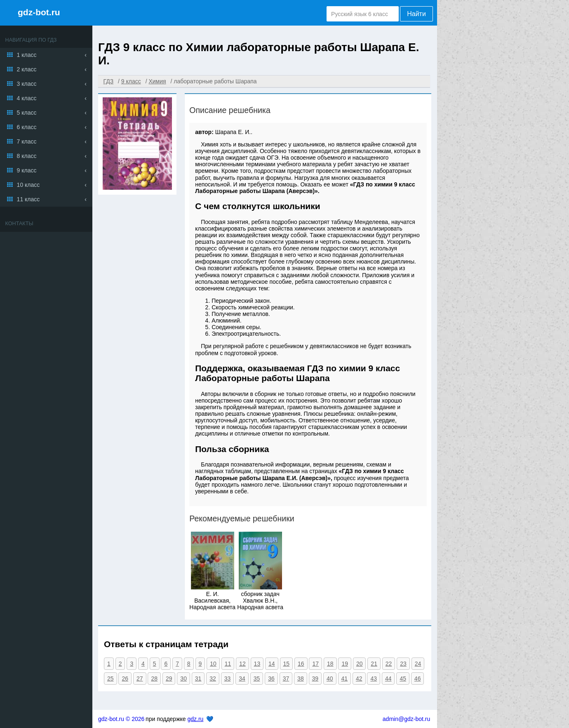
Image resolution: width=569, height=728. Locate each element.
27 (140, 679)
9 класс (27, 170)
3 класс (27, 84)
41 (345, 679)
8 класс (27, 156)
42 (359, 679)
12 (242, 664)
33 (228, 679)
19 (345, 664)
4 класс (27, 98)
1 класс (27, 55)
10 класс (28, 185)
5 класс (27, 113)
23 (403, 664)
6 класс (27, 127)
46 (418, 679)
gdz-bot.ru (39, 12)
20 (360, 664)
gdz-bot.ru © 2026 (121, 719)
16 (301, 664)
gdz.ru (195, 719)
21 (374, 664)
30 (183, 679)
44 (388, 679)
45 (403, 679)
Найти (416, 14)
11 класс (28, 199)
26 (125, 679)
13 (257, 664)
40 (330, 679)
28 (154, 679)
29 (169, 679)
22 (389, 664)
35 (257, 679)
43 (374, 679)
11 (228, 664)
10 (213, 664)
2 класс (27, 69)
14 (272, 664)
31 (198, 679)
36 (271, 679)
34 (242, 679)
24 (418, 664)
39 (315, 679)
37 (286, 679)
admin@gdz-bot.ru (406, 719)
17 (315, 664)
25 (111, 679)
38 (301, 679)
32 (213, 679)
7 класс (27, 141)
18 (330, 664)
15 (287, 664)
